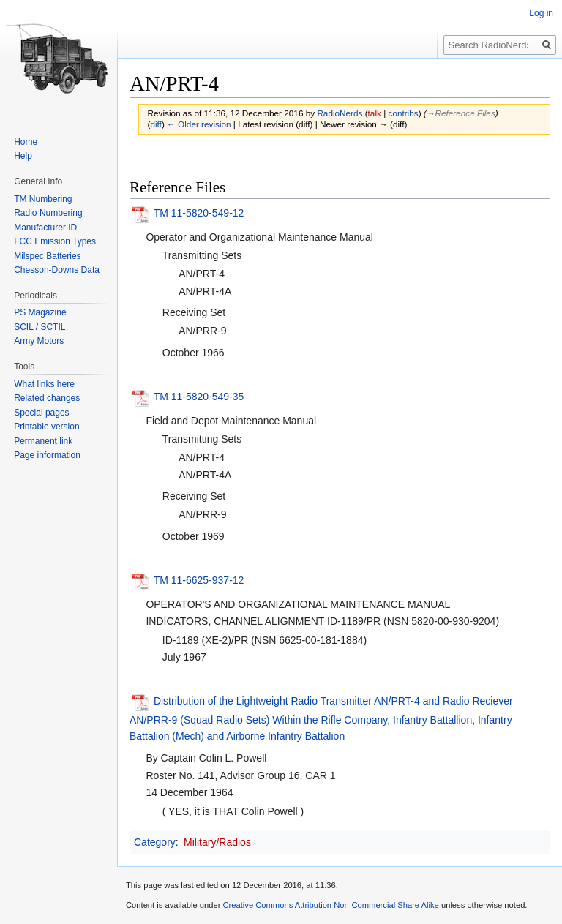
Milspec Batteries (47, 256)
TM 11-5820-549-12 (199, 213)
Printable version (46, 427)
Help (23, 156)
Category (155, 842)
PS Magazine (40, 312)
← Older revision (199, 124)
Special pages (41, 413)
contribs (404, 113)
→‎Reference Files (461, 113)
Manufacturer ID (45, 228)
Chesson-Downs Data (57, 270)
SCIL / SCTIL (40, 327)
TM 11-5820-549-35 (199, 397)
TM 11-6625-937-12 (199, 580)
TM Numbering (43, 199)
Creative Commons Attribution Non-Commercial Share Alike (330, 905)
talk (375, 113)
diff (156, 124)
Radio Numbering (48, 213)
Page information (47, 455)
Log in (541, 13)
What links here (44, 384)
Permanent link (43, 441)
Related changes (47, 398)
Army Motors (39, 341)
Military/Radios (217, 842)
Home (26, 142)
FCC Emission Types (55, 241)
